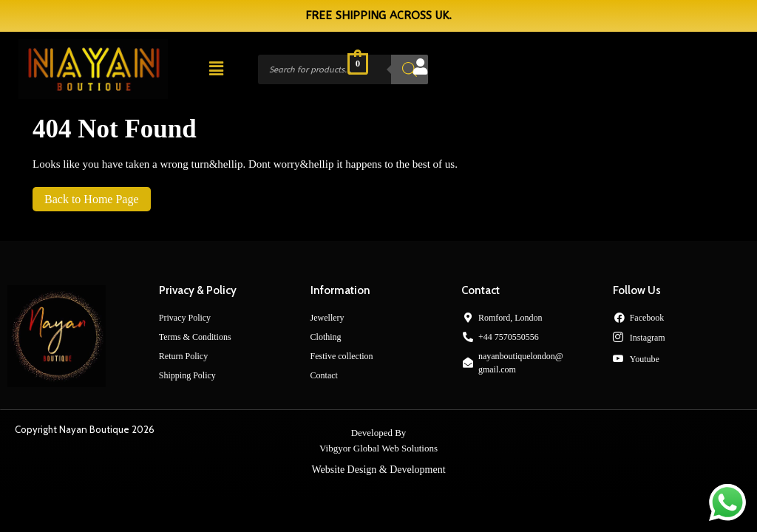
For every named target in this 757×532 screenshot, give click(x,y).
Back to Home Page (86, 196)
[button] (216, 69)
